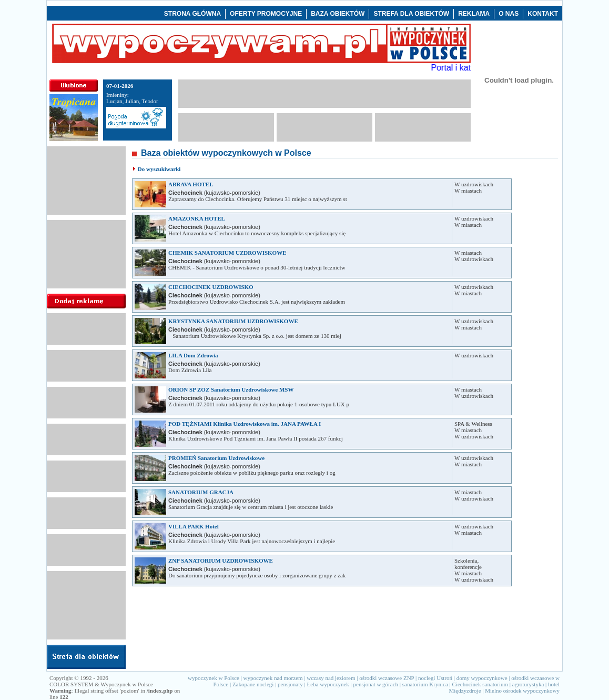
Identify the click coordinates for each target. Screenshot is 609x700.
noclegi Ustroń (435, 678)
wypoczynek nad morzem (273, 678)
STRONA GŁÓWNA (192, 14)
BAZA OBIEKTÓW (338, 14)
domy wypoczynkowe (482, 678)
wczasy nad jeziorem (331, 678)
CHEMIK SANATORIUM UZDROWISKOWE (227, 253)
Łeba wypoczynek (328, 684)
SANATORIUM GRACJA (201, 492)
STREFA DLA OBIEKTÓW (411, 14)
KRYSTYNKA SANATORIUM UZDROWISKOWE (233, 321)
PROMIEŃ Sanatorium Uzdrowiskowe (216, 458)
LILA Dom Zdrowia (193, 355)
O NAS (509, 14)
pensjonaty (290, 684)
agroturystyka (528, 684)
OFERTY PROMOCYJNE (266, 14)
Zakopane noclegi (253, 684)
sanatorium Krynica (425, 684)
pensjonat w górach (376, 684)
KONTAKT (543, 14)
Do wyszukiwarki (159, 169)
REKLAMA (474, 14)
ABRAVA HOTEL (191, 184)
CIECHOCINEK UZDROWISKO (211, 287)
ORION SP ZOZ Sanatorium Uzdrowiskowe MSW (231, 389)
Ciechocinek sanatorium (480, 684)
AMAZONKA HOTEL (197, 218)
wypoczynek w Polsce (214, 678)
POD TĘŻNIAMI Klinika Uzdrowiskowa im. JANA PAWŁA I (245, 424)
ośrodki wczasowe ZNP (387, 678)
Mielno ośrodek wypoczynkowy (522, 691)
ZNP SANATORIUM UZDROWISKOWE (221, 561)
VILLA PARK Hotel (194, 526)
